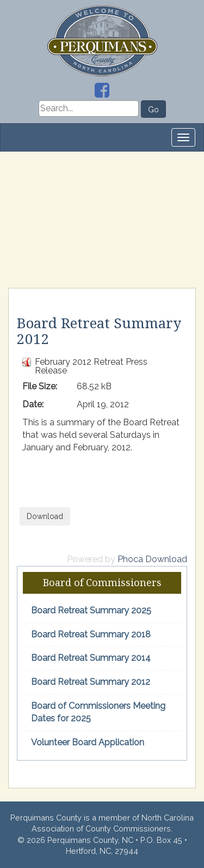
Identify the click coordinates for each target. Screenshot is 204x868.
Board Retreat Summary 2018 (91, 634)
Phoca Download (152, 559)
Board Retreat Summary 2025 (91, 610)
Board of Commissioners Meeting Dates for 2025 (98, 712)
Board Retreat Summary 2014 (91, 658)
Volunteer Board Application (88, 742)
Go (153, 110)
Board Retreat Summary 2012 (91, 682)
